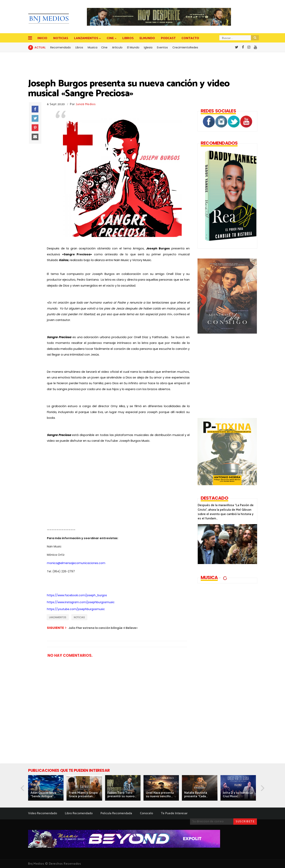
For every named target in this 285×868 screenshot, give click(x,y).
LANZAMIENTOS (86, 38)
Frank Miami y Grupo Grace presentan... (83, 795)
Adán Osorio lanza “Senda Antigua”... (43, 795)
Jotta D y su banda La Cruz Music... (238, 795)
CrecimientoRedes (185, 47)
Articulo (117, 47)
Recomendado (61, 47)
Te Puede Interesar (174, 813)
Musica (93, 47)
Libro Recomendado (79, 813)
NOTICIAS (61, 38)
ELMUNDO (147, 38)
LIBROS (128, 38)
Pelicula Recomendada (116, 813)
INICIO (42, 38)
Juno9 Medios (86, 104)
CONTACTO (190, 38)
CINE (111, 38)
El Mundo (133, 47)
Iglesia (148, 47)
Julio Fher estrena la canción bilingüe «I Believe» (103, 628)
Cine (104, 47)
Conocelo (146, 813)
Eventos (162, 47)
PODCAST (168, 38)
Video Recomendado (43, 813)
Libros (79, 47)
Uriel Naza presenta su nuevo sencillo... (160, 795)
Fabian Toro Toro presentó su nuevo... (122, 795)
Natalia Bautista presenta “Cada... (196, 795)
